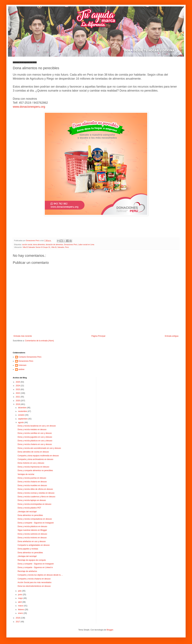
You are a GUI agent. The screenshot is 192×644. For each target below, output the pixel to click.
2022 (18, 393)
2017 (18, 622)
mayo (21, 598)
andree (21, 369)
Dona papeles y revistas (28, 549)
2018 (18, 618)
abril (20, 602)
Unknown (22, 365)
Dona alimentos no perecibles (30, 515)
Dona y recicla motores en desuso (32, 538)
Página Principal (98, 336)
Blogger (110, 630)
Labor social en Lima (86, 244)
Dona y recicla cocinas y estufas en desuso (36, 493)
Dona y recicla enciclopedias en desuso (34, 504)
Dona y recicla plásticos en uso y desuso (35, 441)
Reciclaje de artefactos (27, 571)
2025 (18, 382)
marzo (21, 606)
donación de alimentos (54, 244)
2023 (18, 389)
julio (20, 591)
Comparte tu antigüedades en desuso (34, 545)
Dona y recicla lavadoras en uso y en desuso (37, 426)
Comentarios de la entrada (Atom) (39, 341)
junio (20, 595)
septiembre (23, 419)
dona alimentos (39, 244)
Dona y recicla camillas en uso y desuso (35, 433)
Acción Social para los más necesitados (34, 582)
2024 (18, 386)
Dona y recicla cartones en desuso (32, 534)
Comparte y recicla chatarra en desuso (34, 579)
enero (21, 613)
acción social (27, 244)
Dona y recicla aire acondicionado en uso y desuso (39, 448)
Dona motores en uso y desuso (31, 463)
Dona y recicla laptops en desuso (32, 500)
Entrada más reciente (23, 336)
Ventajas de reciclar (26, 474)
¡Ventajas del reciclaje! (27, 512)
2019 (18, 404)
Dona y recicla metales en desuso (32, 429)
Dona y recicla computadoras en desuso (35, 519)
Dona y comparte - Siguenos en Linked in (35, 567)
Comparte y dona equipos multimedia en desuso (38, 456)
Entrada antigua (172, 336)
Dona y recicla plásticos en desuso (32, 526)
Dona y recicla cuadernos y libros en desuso (36, 497)
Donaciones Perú (71, 244)
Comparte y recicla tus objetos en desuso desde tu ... (40, 575)
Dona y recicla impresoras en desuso (33, 467)
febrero (21, 610)
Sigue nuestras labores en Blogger (32, 530)
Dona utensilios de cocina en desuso (33, 452)
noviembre (23, 411)
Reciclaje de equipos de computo (32, 560)
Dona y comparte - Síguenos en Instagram (36, 523)
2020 (18, 401)
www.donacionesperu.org (29, 107)
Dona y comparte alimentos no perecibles (35, 470)
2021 (18, 397)
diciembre (22, 408)
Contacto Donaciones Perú (30, 357)
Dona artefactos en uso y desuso (32, 541)
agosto (21, 422)
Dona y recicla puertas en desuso (32, 478)
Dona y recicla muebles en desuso (32, 485)
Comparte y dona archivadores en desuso (35, 459)
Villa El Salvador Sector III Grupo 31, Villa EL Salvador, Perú (46, 247)
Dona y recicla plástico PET (29, 508)
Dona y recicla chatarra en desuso (32, 482)
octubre (22, 415)
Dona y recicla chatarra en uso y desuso (35, 444)
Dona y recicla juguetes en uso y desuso (35, 437)
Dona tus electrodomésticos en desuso (34, 586)
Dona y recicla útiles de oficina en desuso (35, 489)
